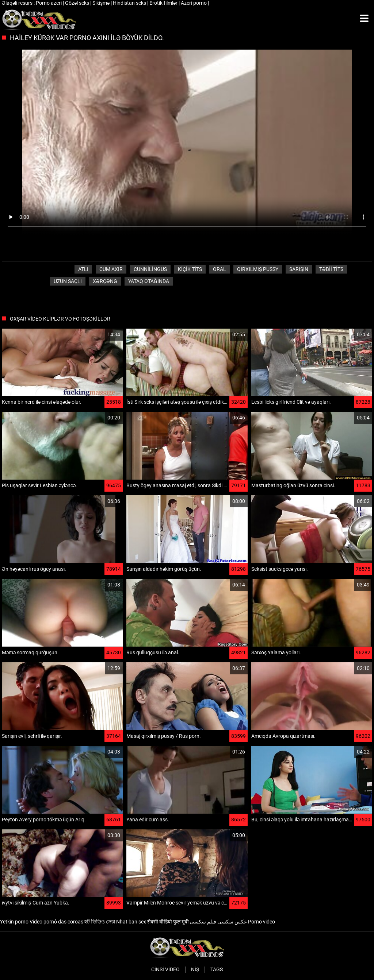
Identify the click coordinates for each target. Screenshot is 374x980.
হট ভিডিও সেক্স (100, 922)
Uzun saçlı (68, 281)
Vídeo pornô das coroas (56, 922)
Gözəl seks (78, 3)
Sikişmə (102, 3)
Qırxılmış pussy (258, 269)
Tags (217, 969)
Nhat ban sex (131, 922)
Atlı (83, 269)
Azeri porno (194, 3)
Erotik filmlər (164, 3)
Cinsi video (165, 969)
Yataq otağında (149, 281)
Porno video (262, 922)
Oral (220, 269)
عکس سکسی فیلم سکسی (218, 922)
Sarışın (299, 269)
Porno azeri (49, 3)
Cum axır (111, 269)
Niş (195, 969)
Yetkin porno (14, 922)
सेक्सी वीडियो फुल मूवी (168, 922)
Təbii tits (331, 269)
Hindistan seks (130, 3)
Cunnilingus (150, 269)
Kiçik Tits (190, 269)
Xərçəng (105, 281)
